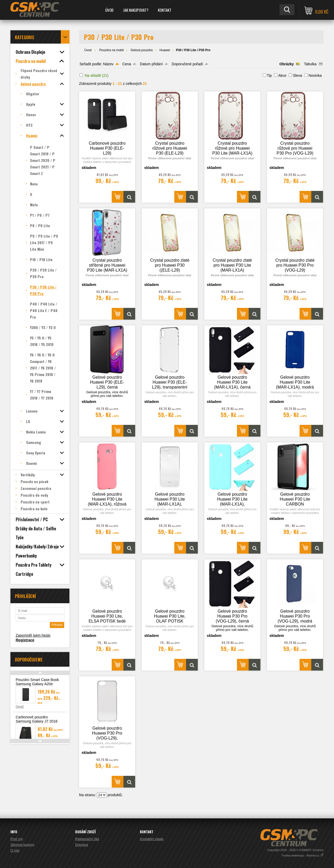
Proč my (17, 839)
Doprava (82, 845)
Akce (282, 75)
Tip (269, 75)
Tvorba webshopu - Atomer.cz (302, 855)
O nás (15, 850)
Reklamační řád (87, 839)
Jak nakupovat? (136, 10)
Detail (20, 707)
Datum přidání (151, 64)
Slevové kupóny (22, 845)
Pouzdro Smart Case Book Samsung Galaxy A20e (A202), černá (37, 684)
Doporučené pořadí (187, 64)
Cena (127, 64)
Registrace (25, 640)
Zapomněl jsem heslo (33, 635)
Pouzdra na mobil (111, 50)
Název (108, 64)
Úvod (109, 10)
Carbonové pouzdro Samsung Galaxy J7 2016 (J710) (37, 721)
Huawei (165, 50)
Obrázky (287, 64)
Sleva (297, 75)
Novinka (315, 75)
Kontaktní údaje (152, 839)
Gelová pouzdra (142, 50)
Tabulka (310, 64)
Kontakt (165, 10)
